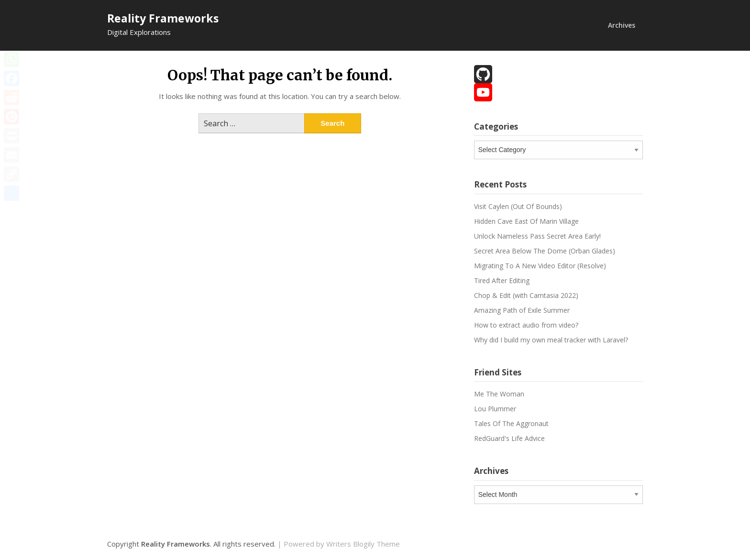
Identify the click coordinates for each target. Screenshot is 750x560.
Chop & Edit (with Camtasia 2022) (526, 295)
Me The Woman (499, 394)
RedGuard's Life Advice (509, 438)
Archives (622, 25)
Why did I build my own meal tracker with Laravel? (551, 340)
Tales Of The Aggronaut (511, 423)
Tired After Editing (502, 280)
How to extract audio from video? (526, 325)
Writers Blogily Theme (363, 544)
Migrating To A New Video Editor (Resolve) (540, 266)
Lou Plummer (495, 409)
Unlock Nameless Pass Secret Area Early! (537, 236)
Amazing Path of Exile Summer (522, 310)
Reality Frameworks (163, 18)
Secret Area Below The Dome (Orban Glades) (545, 251)
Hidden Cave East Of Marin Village (526, 221)
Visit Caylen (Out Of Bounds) (518, 206)
